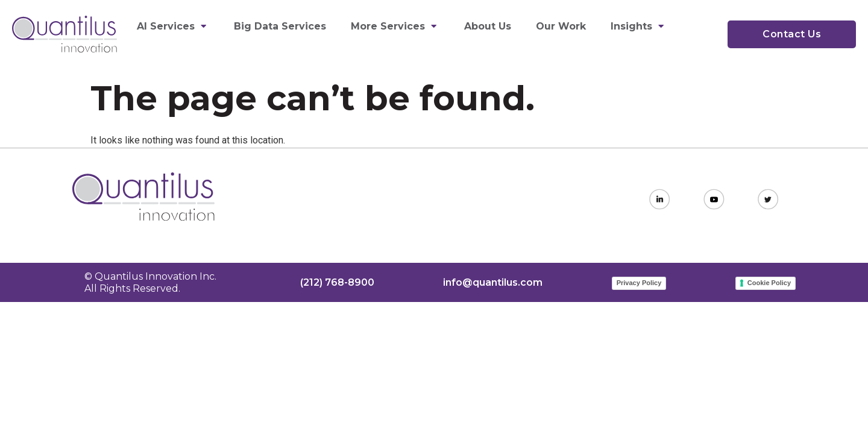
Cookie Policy (769, 283)
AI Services (173, 26)
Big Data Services (280, 26)
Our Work (561, 26)
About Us (488, 26)
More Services (395, 26)
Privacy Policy (639, 283)
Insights (639, 26)
